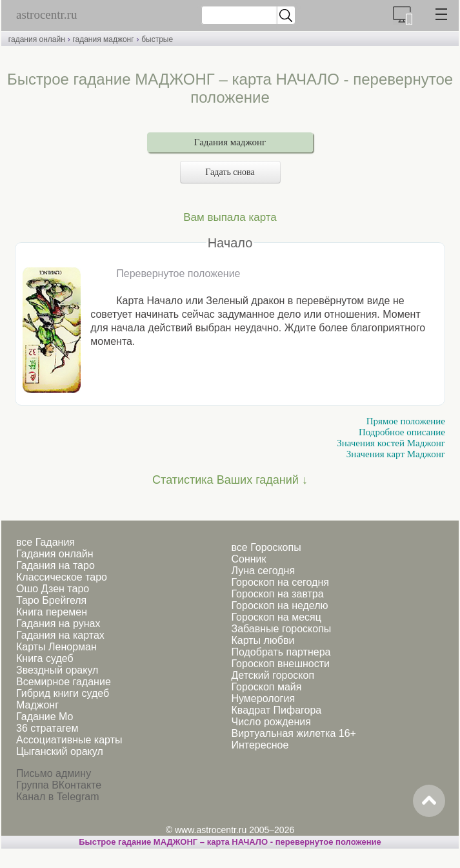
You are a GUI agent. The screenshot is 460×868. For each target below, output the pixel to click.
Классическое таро (62, 577)
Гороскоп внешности (280, 664)
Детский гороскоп (273, 675)
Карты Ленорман (56, 647)
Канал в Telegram (57, 797)
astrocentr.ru (46, 15)
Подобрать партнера (281, 652)
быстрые (157, 39)
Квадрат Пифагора (276, 710)
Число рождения (271, 722)
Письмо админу (54, 773)
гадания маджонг (103, 39)
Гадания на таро (55, 565)
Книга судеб (45, 658)
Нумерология (263, 698)
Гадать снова (230, 172)
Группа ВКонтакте (59, 785)
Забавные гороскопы (281, 629)
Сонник (248, 559)
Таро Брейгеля (51, 600)
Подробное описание (402, 432)
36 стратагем (47, 728)
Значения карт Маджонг (396, 454)
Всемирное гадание (64, 682)
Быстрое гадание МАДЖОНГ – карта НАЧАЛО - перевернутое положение (230, 842)
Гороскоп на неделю (279, 605)
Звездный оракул (57, 670)
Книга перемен (52, 612)
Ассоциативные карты (69, 740)
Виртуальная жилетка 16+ (293, 733)
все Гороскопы (266, 547)
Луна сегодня (263, 571)
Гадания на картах (60, 635)
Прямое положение (406, 421)
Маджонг (37, 705)
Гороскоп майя (266, 687)
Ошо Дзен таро (53, 589)
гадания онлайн (37, 39)
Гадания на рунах (58, 624)
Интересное (260, 745)
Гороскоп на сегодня (280, 582)
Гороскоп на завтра (277, 594)
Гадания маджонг (230, 142)
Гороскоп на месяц (276, 617)
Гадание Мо (45, 717)
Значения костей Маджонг (391, 443)
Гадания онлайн (55, 554)
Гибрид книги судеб (63, 693)
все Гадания (45, 542)
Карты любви (263, 640)
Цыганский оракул (60, 751)
